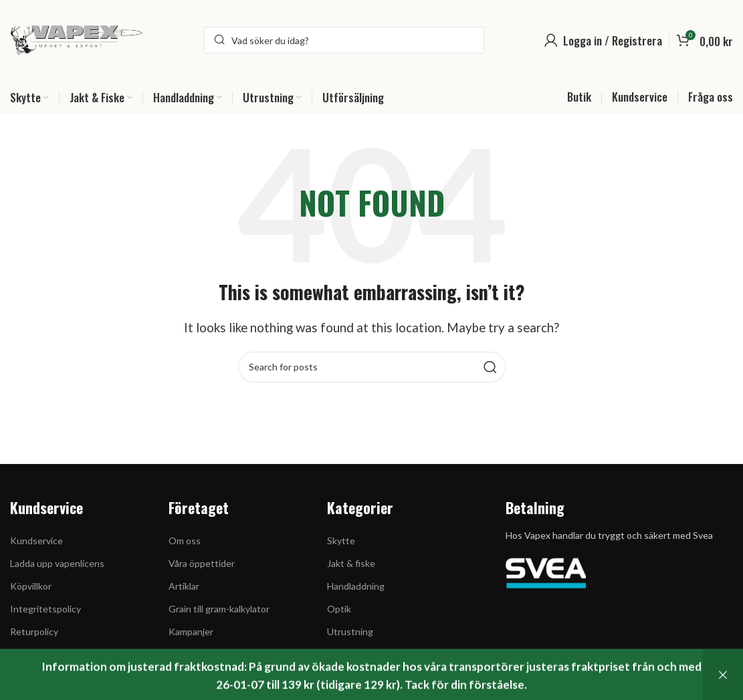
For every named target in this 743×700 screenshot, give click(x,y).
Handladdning (356, 586)
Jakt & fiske (351, 563)
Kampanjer (191, 631)
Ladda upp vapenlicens (57, 563)
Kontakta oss (38, 678)
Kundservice (36, 541)
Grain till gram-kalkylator (219, 609)
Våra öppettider (202, 563)
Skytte (341, 541)
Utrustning (350, 631)
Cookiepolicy (37, 655)
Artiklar (184, 586)
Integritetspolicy (45, 609)
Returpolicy (34, 631)
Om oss (185, 541)
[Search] (344, 40)
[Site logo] (77, 38)
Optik (339, 609)
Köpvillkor (31, 586)
